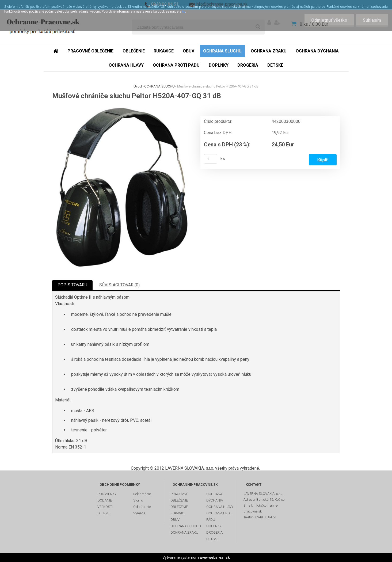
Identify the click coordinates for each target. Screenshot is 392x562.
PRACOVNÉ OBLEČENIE (179, 497)
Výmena (139, 513)
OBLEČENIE (179, 507)
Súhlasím (372, 20)
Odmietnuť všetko (329, 20)
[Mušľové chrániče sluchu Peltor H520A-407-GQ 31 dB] (124, 188)
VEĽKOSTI (105, 507)
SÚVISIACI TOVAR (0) (119, 285)
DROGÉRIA (214, 532)
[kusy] (211, 159)
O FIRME (104, 513)
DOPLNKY (214, 526)
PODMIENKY (107, 494)
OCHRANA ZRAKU (184, 532)
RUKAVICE (178, 513)
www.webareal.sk (215, 557)
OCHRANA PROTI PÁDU (219, 516)
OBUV (175, 520)
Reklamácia (142, 494)
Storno (138, 500)
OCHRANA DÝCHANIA (215, 497)
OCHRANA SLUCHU (159, 86)
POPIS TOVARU (72, 285)
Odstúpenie (142, 507)
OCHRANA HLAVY (220, 507)
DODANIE (105, 500)
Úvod (138, 86)
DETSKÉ (212, 539)
